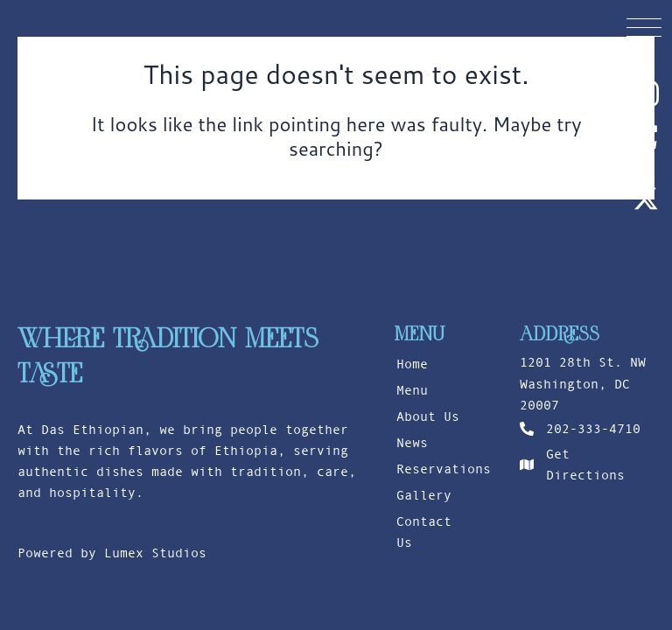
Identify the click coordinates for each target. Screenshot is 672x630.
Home (412, 364)
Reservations (437, 469)
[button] (644, 26)
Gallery (424, 495)
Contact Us (424, 532)
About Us (428, 416)
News (412, 443)
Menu (412, 390)
